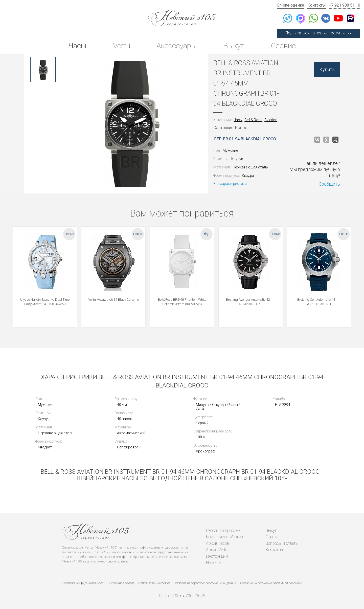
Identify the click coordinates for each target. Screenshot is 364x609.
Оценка (272, 537)
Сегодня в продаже (223, 530)
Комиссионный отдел (225, 537)
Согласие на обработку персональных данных (205, 583)
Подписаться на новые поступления (318, 33)
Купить (327, 69)
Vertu (122, 46)
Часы (77, 46)
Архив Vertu (217, 550)
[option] (43, 70)
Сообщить (329, 184)
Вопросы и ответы (282, 543)
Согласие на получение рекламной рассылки (271, 583)
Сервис (283, 46)
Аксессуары (177, 46)
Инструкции (217, 556)
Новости (214, 563)
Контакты (317, 5)
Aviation (271, 120)
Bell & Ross (253, 120)
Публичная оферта (122, 583)
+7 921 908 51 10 (345, 5)
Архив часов (218, 543)
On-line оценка (290, 5)
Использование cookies (154, 583)
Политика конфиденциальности (84, 583)
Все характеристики (230, 184)
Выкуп (234, 46)
